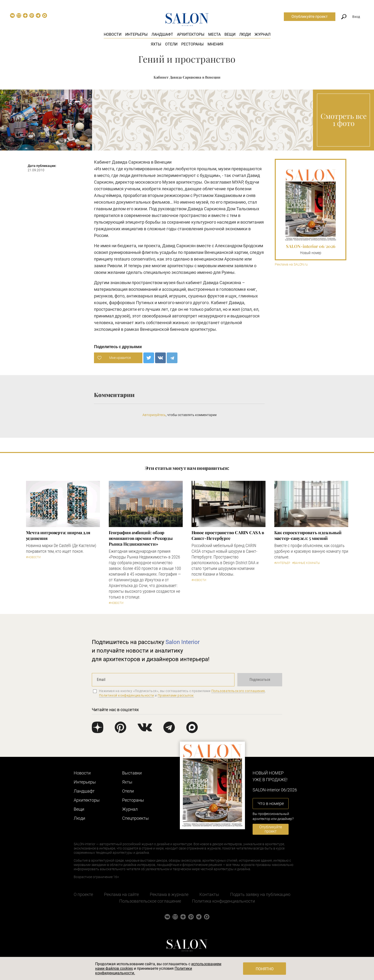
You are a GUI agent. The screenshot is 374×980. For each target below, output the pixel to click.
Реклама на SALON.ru (291, 264)
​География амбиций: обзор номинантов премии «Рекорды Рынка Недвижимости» (141, 538)
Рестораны (192, 44)
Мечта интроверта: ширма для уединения (58, 535)
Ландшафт (162, 34)
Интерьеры (136, 34)
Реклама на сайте (121, 894)
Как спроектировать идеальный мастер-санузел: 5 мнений (308, 535)
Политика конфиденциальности (223, 901)
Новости (113, 34)
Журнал (262, 34)
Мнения (215, 44)
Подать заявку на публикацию (260, 894)
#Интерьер (282, 563)
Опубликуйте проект (310, 17)
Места (214, 34)
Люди (245, 34)
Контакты (209, 894)
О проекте (83, 894)
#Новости (33, 557)
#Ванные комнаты (306, 563)
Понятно (265, 969)
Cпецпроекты (135, 818)
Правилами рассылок (176, 695)
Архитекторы (191, 34)
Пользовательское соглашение (150, 901)
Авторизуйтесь (154, 415)
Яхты (156, 44)
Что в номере (271, 803)
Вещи (230, 34)
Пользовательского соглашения (238, 691)
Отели (171, 44)
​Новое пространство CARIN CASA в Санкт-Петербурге (228, 535)
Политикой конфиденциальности (127, 695)
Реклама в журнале (169, 894)
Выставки (132, 773)
